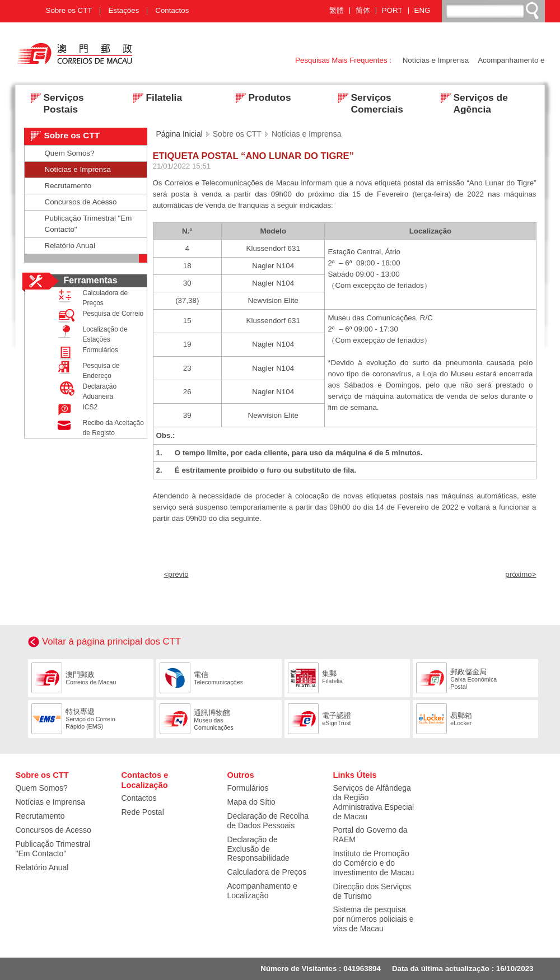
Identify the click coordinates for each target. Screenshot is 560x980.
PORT (392, 11)
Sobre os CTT (69, 10)
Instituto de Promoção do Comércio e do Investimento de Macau (374, 863)
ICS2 (75, 410)
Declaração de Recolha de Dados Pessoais (268, 821)
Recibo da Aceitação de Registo (98, 427)
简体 (363, 11)
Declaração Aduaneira (85, 391)
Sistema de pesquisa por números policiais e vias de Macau (374, 919)
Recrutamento (68, 186)
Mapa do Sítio (251, 802)
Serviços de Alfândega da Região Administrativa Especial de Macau (374, 802)
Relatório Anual (70, 246)
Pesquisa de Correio (98, 316)
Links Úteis (355, 775)
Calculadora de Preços (90, 297)
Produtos (260, 99)
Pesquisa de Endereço (86, 370)
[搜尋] (494, 11)
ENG (423, 11)
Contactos (172, 10)
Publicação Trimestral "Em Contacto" (88, 224)
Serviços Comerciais (367, 99)
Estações (123, 10)
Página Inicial (179, 134)
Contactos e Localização (145, 780)
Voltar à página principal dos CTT (111, 641)
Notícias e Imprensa (436, 60)
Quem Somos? (70, 153)
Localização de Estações (90, 334)
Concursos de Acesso (81, 202)
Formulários (85, 353)
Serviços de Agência (471, 99)
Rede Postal (143, 812)
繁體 (337, 11)
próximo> (521, 574)
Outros (241, 775)
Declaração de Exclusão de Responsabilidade (258, 849)
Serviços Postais (54, 99)
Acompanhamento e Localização (262, 891)
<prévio (176, 574)
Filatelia (155, 99)
